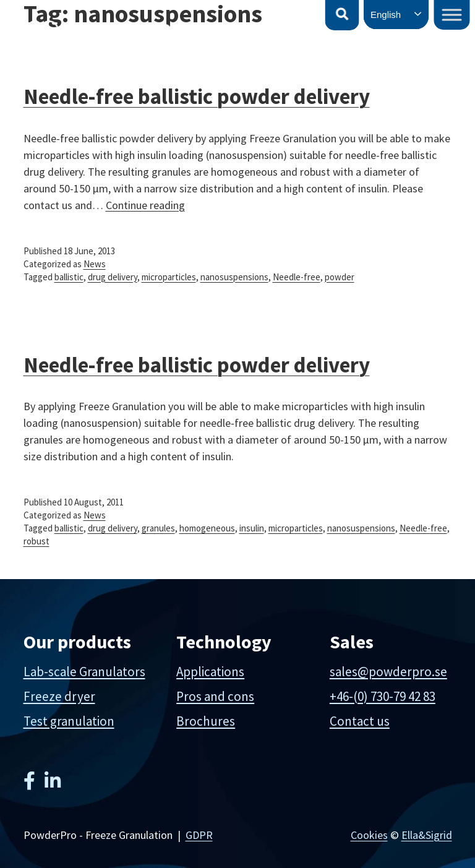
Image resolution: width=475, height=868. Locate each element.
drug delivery (113, 277)
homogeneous (207, 528)
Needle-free (297, 277)
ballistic (69, 277)
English (386, 15)
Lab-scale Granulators (84, 672)
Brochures (206, 721)
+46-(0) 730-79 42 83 (383, 696)
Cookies (369, 835)
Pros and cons (215, 696)
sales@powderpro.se (388, 672)
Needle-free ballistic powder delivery (197, 365)
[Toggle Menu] (452, 15)
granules (158, 528)
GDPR (199, 835)
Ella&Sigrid (427, 835)
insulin (252, 528)
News (95, 264)
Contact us (360, 721)
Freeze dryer (59, 696)
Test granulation (69, 721)
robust (36, 541)
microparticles (169, 277)
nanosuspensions (234, 277)
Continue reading (145, 205)
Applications (210, 672)
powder (340, 277)
